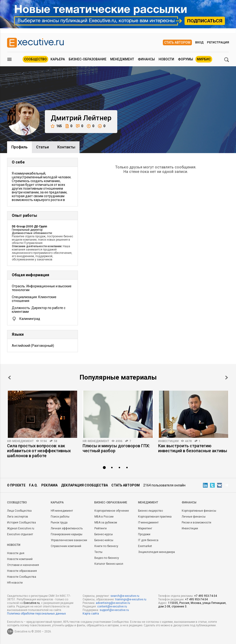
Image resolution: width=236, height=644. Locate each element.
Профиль (19, 147)
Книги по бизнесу (106, 546)
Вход (199, 42)
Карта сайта (91, 614)
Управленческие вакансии (69, 540)
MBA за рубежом (106, 523)
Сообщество (35, 59)
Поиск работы (60, 517)
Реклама (49, 485)
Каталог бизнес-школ (109, 564)
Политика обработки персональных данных (36, 614)
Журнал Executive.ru (21, 528)
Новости (166, 59)
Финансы (146, 59)
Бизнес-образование (88, 59)
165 (56, 126)
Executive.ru (32, 603)
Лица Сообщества (19, 511)
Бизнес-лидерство (150, 511)
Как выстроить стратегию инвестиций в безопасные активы (193, 448)
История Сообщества (21, 523)
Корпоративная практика (155, 517)
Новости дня (16, 553)
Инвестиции (168, 441)
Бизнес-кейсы (104, 540)
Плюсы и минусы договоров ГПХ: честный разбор (116, 448)
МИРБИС (204, 59)
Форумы (185, 59)
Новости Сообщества (22, 577)
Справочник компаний (66, 546)
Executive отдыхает (20, 534)
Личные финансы (194, 517)
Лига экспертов (18, 517)
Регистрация (218, 42)
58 (55, 441)
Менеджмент (122, 59)
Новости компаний (20, 559)
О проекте (16, 485)
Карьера (58, 59)
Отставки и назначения (23, 565)
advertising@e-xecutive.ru (113, 603)
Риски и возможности (196, 523)
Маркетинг (145, 528)
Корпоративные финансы (199, 511)
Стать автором (177, 42)
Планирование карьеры (67, 534)
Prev (9, 378)
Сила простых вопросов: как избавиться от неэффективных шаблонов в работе (39, 451)
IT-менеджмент (148, 523)
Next (227, 378)
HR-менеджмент (20, 441)
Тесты (98, 552)
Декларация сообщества (84, 485)
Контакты (66, 147)
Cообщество (17, 502)
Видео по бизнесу (107, 558)
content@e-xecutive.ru (112, 606)
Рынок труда (59, 523)
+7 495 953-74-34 (206, 596)
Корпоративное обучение (112, 511)
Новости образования (22, 571)
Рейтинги (101, 528)
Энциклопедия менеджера (156, 552)
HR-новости (15, 583)
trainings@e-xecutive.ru (131, 599)
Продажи (144, 534)
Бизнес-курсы (104, 534)
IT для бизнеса (148, 540)
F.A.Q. (33, 485)
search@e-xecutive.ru (125, 596)
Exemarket (145, 546)
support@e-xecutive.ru (114, 610)
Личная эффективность (67, 528)
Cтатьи (42, 147)
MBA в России (104, 517)
